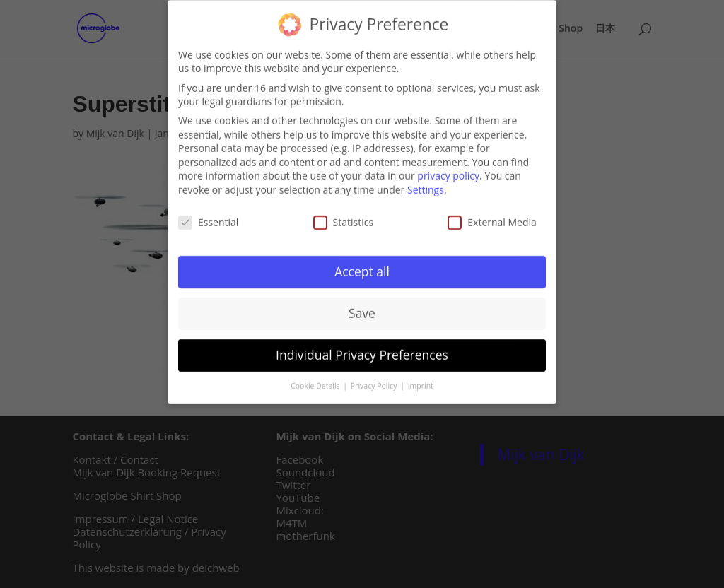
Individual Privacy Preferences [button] (362, 350)
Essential (208, 217)
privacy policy (448, 171)
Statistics (344, 217)
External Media (492, 217)
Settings (426, 184)
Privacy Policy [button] (375, 381)
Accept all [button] (362, 266)
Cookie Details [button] (316, 381)
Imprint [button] (421, 381)
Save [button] (362, 308)
